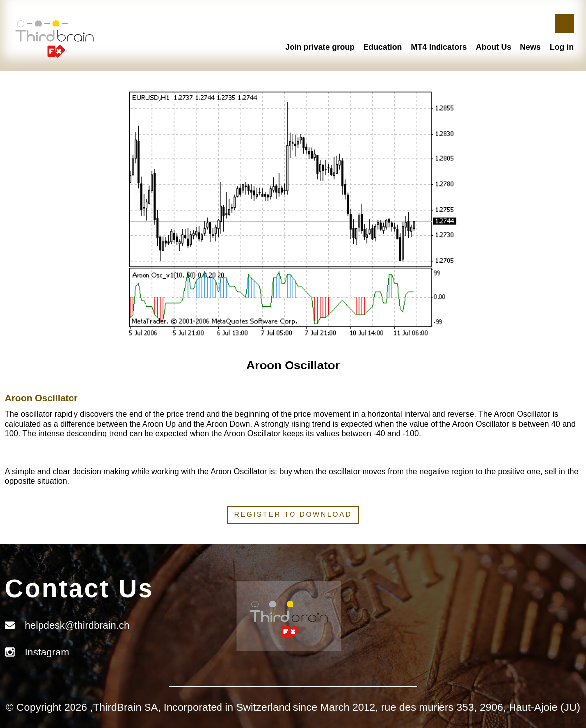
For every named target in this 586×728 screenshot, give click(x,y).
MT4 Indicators (439, 47)
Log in (562, 47)
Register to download (293, 514)
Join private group (320, 47)
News (530, 47)
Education (383, 47)
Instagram (47, 652)
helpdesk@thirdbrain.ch (77, 625)
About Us (493, 47)
